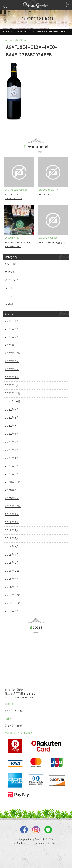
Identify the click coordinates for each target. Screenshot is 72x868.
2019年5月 (12, 547)
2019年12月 (13, 506)
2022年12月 (13, 353)
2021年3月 (12, 458)
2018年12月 (13, 571)
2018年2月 (12, 587)
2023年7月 (12, 329)
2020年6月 (12, 498)
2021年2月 (12, 466)
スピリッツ (12, 280)
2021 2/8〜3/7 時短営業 (52, 243)
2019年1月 (12, 563)
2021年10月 (13, 401)
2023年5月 (12, 345)
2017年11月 (13, 603)
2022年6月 (12, 369)
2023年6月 (12, 337)
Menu (5, 5)
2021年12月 (13, 393)
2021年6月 (12, 434)
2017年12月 (13, 595)
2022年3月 (12, 377)
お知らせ (10, 264)
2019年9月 (12, 514)
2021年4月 (12, 450)
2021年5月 (12, 442)
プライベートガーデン (43, 839)
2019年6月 (12, 538)
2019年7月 (12, 530)
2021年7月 (12, 426)
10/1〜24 (44, 195)
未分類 (9, 304)
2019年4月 (12, 555)
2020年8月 (12, 490)
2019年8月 (12, 522)
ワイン (9, 296)
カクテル (10, 272)
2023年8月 (12, 321)
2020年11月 (13, 482)
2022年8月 (12, 361)
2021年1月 (12, 474)
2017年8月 (12, 611)
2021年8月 (12, 418)
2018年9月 (12, 579)
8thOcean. (53, 843)
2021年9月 (12, 410)
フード (9, 288)
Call (67, 5)
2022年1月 (12, 385)
